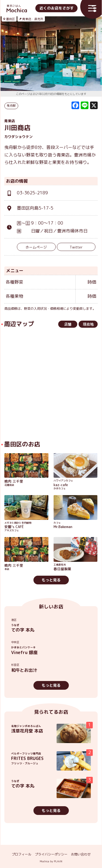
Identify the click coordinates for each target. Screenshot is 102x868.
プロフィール (21, 854)
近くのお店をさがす (57, 8)
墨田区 (10, 19)
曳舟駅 (11, 106)
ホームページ (36, 247)
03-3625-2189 (32, 193)
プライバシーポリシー (51, 854)
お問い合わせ (81, 854)
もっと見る (51, 580)
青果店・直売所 (33, 19)
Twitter (76, 247)
